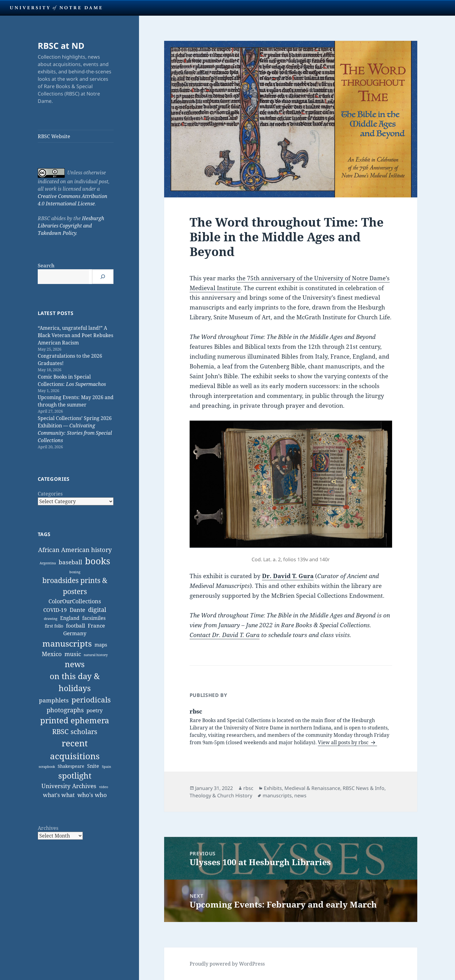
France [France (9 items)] (96, 626)
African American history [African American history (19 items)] (75, 550)
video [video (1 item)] (104, 787)
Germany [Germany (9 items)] (75, 633)
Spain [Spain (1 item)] (106, 767)
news (300, 795)
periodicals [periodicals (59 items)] (91, 700)
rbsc (248, 788)
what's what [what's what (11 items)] (59, 795)
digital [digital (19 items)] (97, 610)
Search (46, 266)
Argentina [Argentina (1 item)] (48, 563)
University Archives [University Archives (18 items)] (69, 786)
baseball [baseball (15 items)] (70, 562)
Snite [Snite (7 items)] (93, 766)
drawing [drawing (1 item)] (51, 619)
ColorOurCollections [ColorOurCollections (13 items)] (75, 601)
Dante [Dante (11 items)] (77, 610)
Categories (50, 494)
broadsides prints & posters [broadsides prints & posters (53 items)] (75, 586)
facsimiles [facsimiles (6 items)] (94, 618)
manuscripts (277, 795)
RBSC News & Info (364, 788)
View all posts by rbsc (344, 742)
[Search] (103, 277)
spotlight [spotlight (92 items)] (75, 776)
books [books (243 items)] (98, 561)
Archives (48, 828)
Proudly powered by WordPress (227, 964)
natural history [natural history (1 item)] (96, 655)
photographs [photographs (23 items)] (65, 710)
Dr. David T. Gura (288, 576)
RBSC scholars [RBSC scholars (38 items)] (75, 731)
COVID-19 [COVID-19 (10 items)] (55, 610)
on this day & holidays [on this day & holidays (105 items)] (75, 682)
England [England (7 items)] (70, 618)
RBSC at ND (61, 46)
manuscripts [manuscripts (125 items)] (67, 643)
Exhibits (273, 788)
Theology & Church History (221, 795)
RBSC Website (54, 136)
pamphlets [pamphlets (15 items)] (54, 700)
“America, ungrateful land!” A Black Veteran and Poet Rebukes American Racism (75, 335)
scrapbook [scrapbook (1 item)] (47, 767)
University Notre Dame (56, 8)
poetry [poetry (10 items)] (95, 710)
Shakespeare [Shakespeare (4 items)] (71, 766)
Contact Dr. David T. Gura (225, 635)
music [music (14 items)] (73, 654)
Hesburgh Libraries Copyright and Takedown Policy (71, 226)
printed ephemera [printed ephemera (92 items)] (75, 720)
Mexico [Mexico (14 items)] (52, 654)
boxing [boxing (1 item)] (75, 572)
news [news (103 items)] (75, 664)
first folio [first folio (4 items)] (54, 626)
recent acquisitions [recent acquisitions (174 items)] (75, 749)
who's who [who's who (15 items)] (92, 795)
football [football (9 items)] (75, 626)
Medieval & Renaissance (312, 788)
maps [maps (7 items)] (101, 645)
